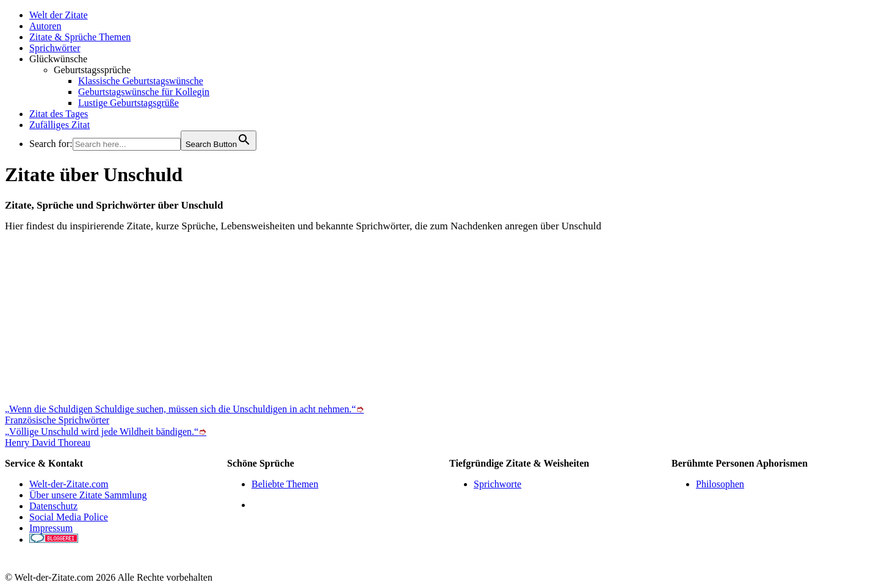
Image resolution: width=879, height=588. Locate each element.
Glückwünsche (58, 59)
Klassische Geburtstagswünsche (141, 81)
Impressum (51, 528)
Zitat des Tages (59, 114)
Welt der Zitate (59, 15)
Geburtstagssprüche (92, 70)
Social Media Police (69, 517)
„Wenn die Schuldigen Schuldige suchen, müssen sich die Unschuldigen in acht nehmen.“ (184, 409)
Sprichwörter (55, 48)
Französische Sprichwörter (57, 420)
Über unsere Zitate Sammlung (88, 495)
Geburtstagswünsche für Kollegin (144, 92)
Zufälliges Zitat (60, 125)
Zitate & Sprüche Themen (80, 37)
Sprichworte (497, 484)
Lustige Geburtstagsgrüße (128, 103)
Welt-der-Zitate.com (69, 484)
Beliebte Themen (285, 484)
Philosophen (720, 484)
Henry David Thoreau (48, 443)
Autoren (45, 26)
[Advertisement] (371, 318)
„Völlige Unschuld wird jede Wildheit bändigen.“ (106, 432)
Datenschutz (53, 506)
